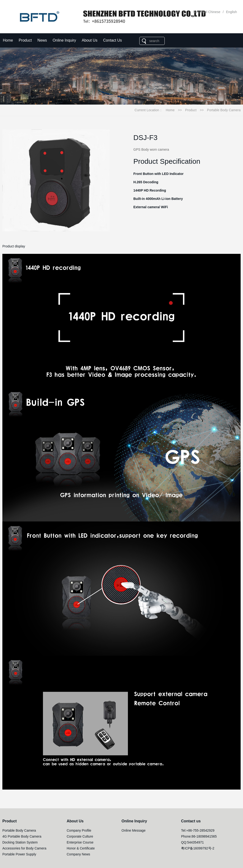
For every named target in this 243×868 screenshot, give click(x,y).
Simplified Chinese (207, 12)
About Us (90, 40)
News (42, 40)
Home (8, 40)
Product (25, 40)
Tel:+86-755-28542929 (198, 830)
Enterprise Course (80, 842)
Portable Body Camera (224, 110)
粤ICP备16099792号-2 (198, 848)
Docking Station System (20, 842)
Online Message (133, 830)
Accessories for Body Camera (24, 848)
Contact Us (112, 40)
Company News (78, 854)
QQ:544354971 (192, 842)
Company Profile (79, 830)
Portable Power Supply (19, 854)
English (231, 12)
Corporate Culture (80, 836)
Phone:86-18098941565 (199, 836)
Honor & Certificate (81, 848)
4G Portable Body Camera (22, 836)
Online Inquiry (64, 40)
